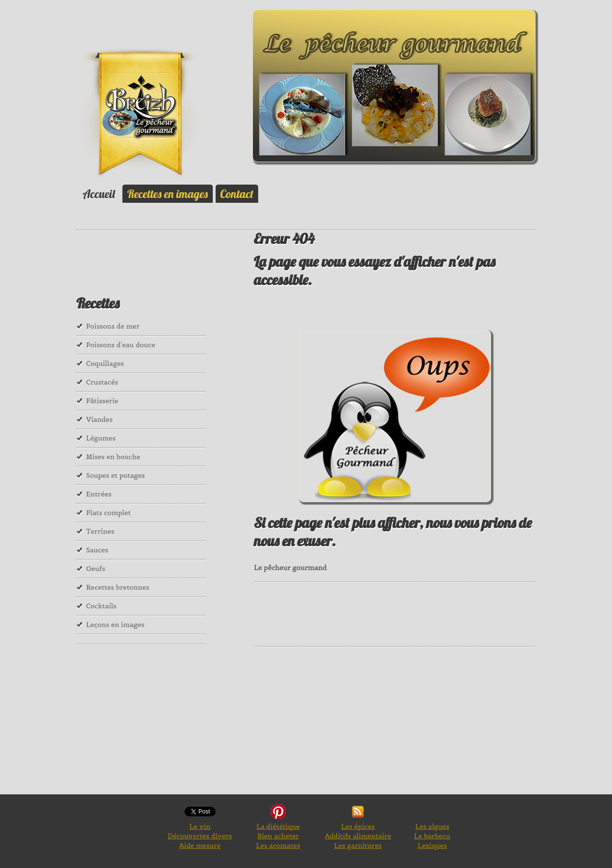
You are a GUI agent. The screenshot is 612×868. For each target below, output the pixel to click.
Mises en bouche (113, 457)
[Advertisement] (428, 613)
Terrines (100, 531)
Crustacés (102, 382)
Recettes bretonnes (118, 587)
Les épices (358, 826)
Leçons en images (115, 625)
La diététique (278, 826)
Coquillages (105, 363)
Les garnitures (358, 846)
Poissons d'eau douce (121, 345)
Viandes (99, 419)
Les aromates (278, 846)
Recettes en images (167, 194)
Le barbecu (432, 836)
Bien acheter (278, 836)
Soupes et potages (115, 475)
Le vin (200, 826)
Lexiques (432, 846)
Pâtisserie (102, 401)
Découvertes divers (200, 836)
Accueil (99, 194)
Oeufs (96, 569)
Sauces (97, 550)
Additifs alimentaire (358, 836)
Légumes (101, 438)
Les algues (432, 826)
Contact (237, 194)
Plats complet (109, 513)
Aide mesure (200, 846)
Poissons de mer (113, 326)
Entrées (99, 494)
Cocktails (101, 606)
